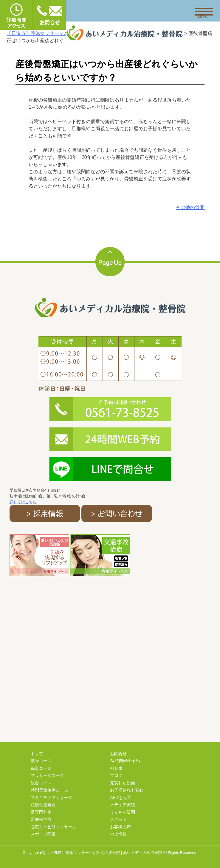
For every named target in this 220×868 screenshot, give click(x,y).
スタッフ (118, 819)
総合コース (41, 783)
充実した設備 (123, 783)
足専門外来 (41, 812)
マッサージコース (47, 775)
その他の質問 (190, 207)
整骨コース (41, 761)
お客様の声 (120, 827)
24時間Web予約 (125, 761)
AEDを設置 (121, 798)
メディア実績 (123, 805)
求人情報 (118, 834)
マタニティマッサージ (52, 798)
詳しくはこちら (23, 502)
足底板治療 (41, 819)
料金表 (116, 768)
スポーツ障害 (43, 834)
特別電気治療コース (49, 790)
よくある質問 (123, 812)
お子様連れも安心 (127, 790)
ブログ (116, 775)
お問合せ (118, 754)
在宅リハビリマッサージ (54, 827)
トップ (37, 754)
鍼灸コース (41, 768)
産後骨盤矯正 (43, 805)
